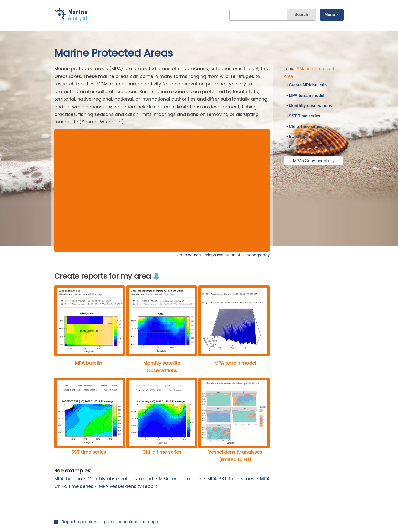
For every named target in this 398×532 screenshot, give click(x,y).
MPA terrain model (180, 479)
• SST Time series (303, 116)
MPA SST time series (231, 479)
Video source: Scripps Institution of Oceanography (223, 255)
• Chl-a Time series (304, 126)
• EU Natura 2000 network (311, 147)
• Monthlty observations (309, 106)
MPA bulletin (68, 479)
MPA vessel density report (127, 486)
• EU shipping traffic (306, 137)
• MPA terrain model (305, 95)
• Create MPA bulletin (306, 85)
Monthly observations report (120, 479)
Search (301, 15)
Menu (330, 15)
